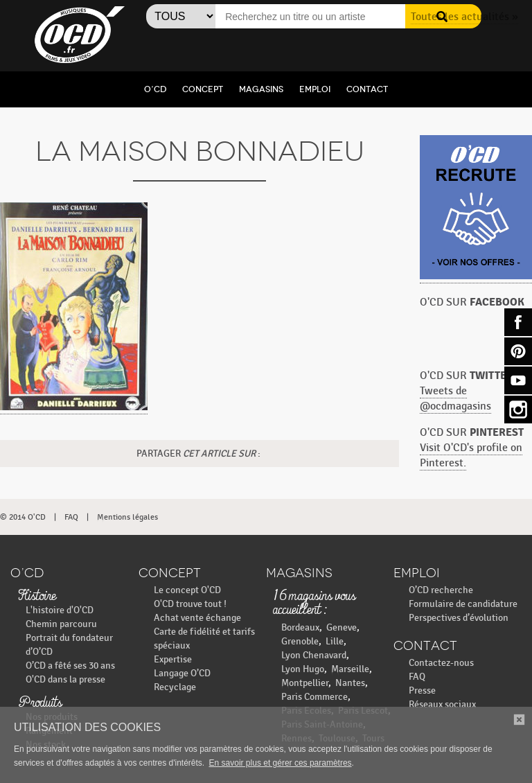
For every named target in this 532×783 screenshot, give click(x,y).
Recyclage (175, 687)
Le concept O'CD (187, 590)
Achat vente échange (197, 618)
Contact (367, 89)
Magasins (261, 89)
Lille (335, 641)
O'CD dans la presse (65, 679)
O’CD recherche (441, 590)
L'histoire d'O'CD (60, 610)
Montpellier (305, 683)
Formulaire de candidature (463, 604)
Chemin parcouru (61, 624)
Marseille (350, 669)
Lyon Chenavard (314, 655)
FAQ (71, 517)
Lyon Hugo (303, 669)
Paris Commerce (314, 697)
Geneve (342, 627)
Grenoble (300, 641)
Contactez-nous (441, 663)
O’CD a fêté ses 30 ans (70, 666)
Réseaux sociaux (442, 704)
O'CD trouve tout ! (190, 604)
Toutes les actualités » (464, 17)
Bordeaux (300, 627)
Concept (203, 89)
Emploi (315, 89)
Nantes (350, 683)
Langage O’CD (182, 673)
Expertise (173, 659)
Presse (422, 690)
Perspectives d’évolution (459, 618)
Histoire (37, 597)
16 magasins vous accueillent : (314, 604)
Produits (40, 703)
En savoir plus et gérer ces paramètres (281, 763)
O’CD (155, 89)
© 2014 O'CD (23, 517)
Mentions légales (127, 517)
